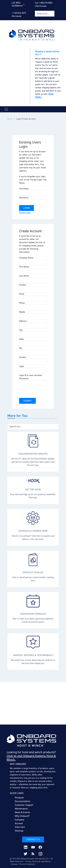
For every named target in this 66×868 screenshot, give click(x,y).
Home (10, 119)
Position (23, 285)
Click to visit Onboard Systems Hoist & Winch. (31, 758)
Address (23, 321)
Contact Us (33, 839)
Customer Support (24, 805)
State (21, 339)
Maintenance (21, 809)
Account (19, 823)
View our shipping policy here (34, 788)
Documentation (23, 801)
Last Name (24, 276)
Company (20, 820)
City (21, 330)
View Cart (20, 827)
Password (24, 198)
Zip (20, 348)
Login (22, 366)
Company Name (26, 258)
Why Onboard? (22, 816)
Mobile (22, 312)
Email (22, 294)
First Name (24, 267)
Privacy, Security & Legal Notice (38, 861)
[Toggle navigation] (6, 109)
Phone (22, 303)
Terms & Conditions (27, 864)
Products (19, 798)
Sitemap (19, 831)
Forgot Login (25, 213)
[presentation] (43, 392)
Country (23, 357)
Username (24, 189)
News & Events (22, 812)
